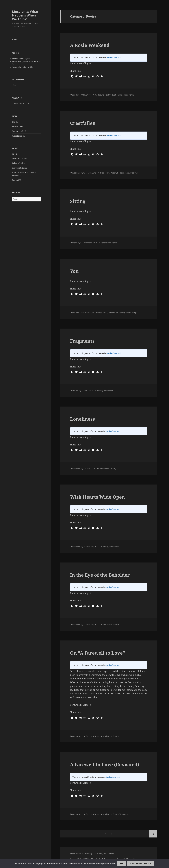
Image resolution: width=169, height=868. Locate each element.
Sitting (78, 201)
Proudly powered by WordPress (99, 853)
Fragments (82, 341)
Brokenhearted (19, 59)
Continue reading (81, 63)
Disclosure (99, 95)
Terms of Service (20, 159)
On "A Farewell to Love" (97, 653)
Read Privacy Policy (141, 863)
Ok (122, 863)
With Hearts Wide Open (97, 497)
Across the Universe (21, 67)
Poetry (108, 95)
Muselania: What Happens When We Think (25, 15)
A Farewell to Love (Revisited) (105, 764)
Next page (153, 834)
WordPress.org (19, 136)
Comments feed (19, 131)
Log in (15, 122)
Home (15, 40)
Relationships (117, 95)
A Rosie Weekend (90, 45)
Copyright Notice (20, 168)
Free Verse (129, 95)
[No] (166, 863)
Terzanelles (108, 391)
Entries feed (18, 126)
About (15, 154)
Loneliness (82, 419)
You (74, 271)
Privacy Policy (18, 163)
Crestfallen (83, 123)
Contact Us (17, 180)
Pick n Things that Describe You (26, 61)
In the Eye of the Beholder (100, 575)
